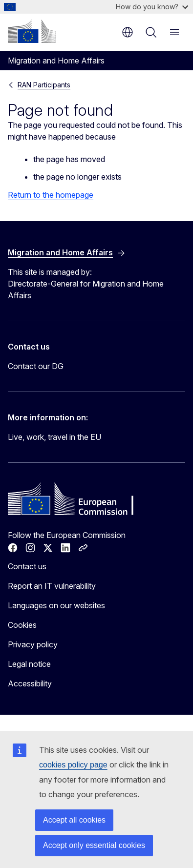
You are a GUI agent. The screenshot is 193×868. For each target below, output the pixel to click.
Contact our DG (36, 366)
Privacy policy (33, 644)
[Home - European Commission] (32, 31)
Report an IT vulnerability (52, 586)
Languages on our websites (56, 605)
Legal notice (29, 664)
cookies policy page (73, 765)
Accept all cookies (74, 820)
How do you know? (152, 7)
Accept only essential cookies (94, 845)
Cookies (22, 625)
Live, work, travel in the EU (54, 437)
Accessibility (30, 683)
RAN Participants (44, 85)
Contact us (27, 566)
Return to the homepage (51, 195)
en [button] (128, 32)
